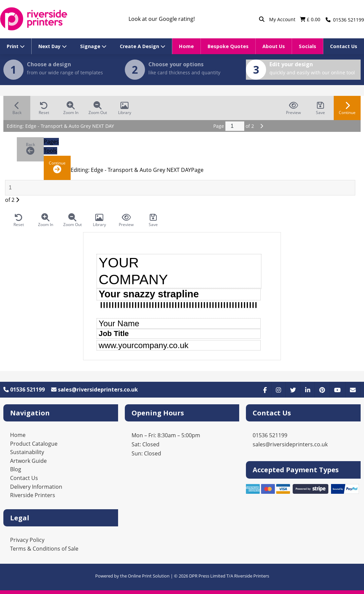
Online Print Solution (149, 576)
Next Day (52, 46)
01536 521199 (24, 389)
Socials (307, 46)
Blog (16, 469)
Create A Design (142, 46)
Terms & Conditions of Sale (44, 549)
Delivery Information (36, 487)
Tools (50, 151)
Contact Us (344, 46)
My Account (283, 19)
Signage (93, 46)
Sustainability (27, 452)
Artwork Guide (28, 461)
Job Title (114, 333)
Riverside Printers (33, 495)
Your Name (119, 323)
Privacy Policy (27, 540)
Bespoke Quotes (228, 46)
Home (186, 46)
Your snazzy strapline (149, 294)
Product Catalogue (34, 444)
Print (16, 46)
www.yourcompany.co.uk (143, 345)
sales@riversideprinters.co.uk (95, 389)
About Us (274, 46)
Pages (51, 142)
